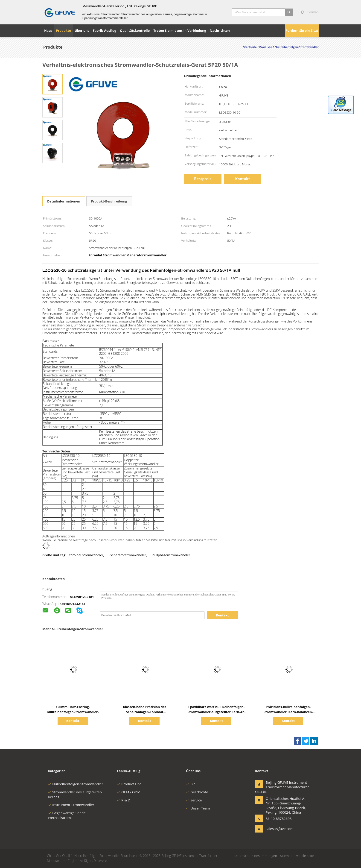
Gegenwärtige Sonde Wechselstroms (67, 815)
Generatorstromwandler (128, 555)
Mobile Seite (305, 856)
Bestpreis (203, 179)
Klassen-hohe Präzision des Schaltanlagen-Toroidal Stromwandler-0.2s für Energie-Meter (145, 712)
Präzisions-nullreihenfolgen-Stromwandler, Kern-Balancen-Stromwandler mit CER (288, 712)
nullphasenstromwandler (171, 555)
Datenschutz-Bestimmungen (256, 856)
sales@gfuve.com (280, 829)
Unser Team (198, 808)
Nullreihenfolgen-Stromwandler (76, 784)
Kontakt (243, 179)
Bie (191, 784)
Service (194, 800)
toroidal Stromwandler (86, 555)
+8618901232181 (81, 597)
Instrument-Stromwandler (71, 805)
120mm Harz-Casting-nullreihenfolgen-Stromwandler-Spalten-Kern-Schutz (73, 712)
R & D (124, 800)
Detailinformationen (64, 201)
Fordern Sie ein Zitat (302, 31)
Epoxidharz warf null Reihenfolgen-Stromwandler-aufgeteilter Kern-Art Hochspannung (217, 712)
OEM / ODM (129, 792)
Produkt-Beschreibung (109, 201)
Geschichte (197, 792)
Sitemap (286, 856)
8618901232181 (73, 604)
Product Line (129, 784)
